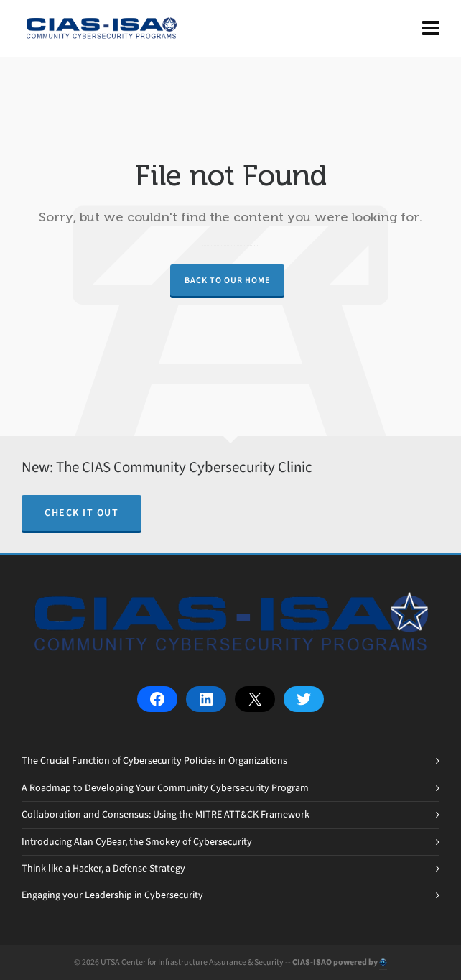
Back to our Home (227, 280)
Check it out (82, 513)
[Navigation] (431, 29)
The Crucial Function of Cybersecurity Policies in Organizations (154, 761)
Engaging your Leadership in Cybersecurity (112, 895)
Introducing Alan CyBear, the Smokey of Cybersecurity (137, 842)
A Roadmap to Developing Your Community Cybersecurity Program (165, 788)
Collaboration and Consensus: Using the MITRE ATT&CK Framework (166, 814)
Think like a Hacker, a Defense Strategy (103, 868)
